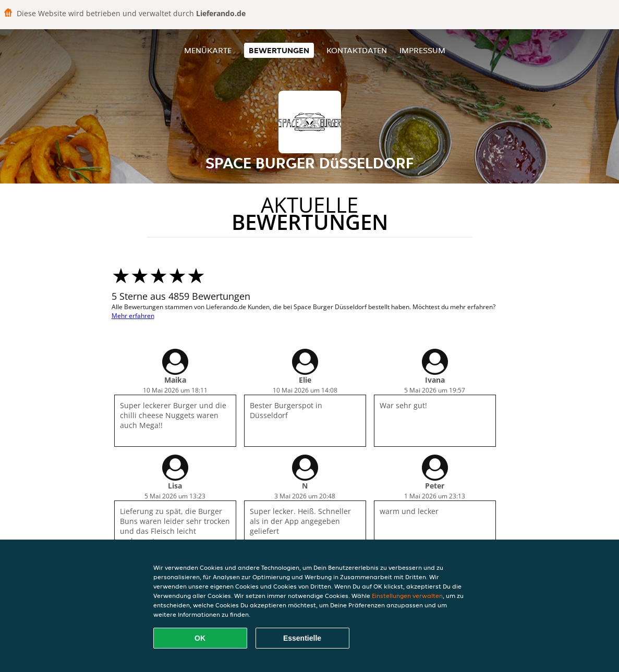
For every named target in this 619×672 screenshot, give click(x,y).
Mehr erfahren (133, 316)
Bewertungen (279, 50)
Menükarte (208, 50)
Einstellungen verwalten (407, 596)
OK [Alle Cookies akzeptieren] (200, 638)
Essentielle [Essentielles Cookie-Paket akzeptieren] (302, 638)
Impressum (422, 50)
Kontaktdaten (357, 50)
